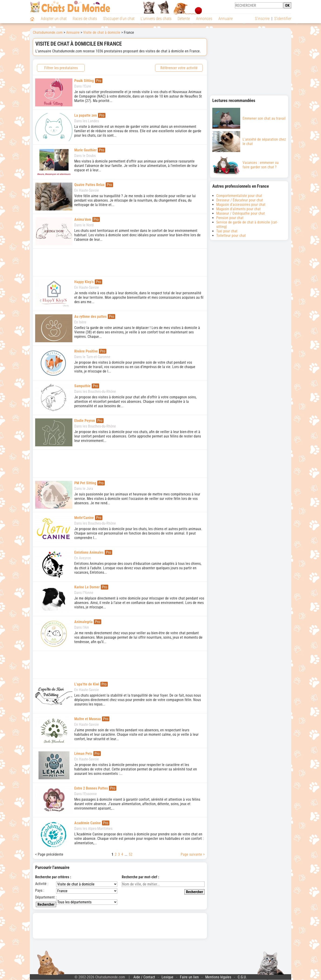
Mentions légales (218, 977)
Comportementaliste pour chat (239, 196)
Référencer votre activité (179, 68)
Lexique (167, 977)
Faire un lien (189, 977)
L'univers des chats (156, 19)
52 (131, 854)
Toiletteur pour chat (231, 236)
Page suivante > (193, 854)
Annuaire (226, 19)
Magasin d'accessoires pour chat (241, 205)
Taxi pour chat (227, 231)
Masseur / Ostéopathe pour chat (241, 213)
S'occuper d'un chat (119, 19)
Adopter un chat (54, 19)
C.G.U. (242, 977)
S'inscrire (262, 19)
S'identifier (283, 19)
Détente (184, 19)
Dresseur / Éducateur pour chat (240, 200)
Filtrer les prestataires (61, 68)
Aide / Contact (144, 977)
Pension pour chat (230, 218)
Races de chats (85, 19)
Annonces (204, 19)
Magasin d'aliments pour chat (238, 209)
